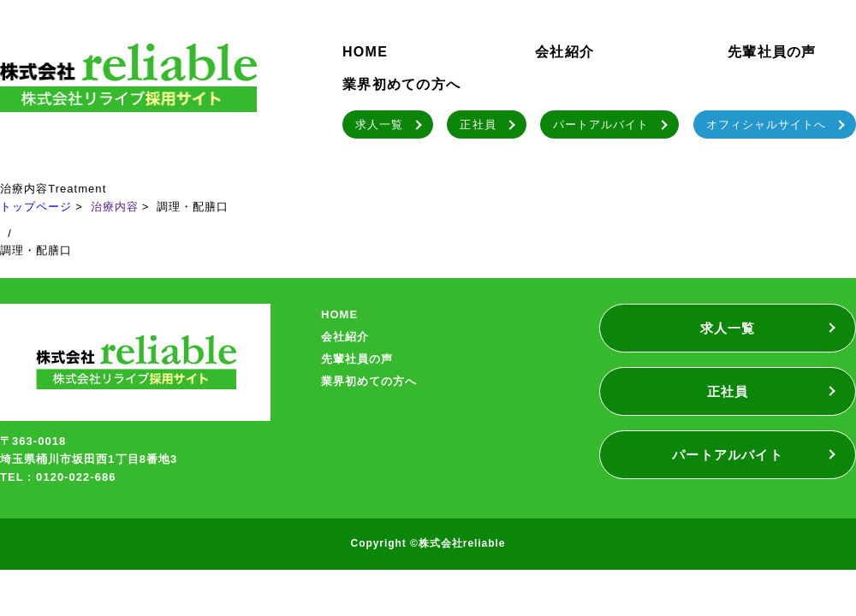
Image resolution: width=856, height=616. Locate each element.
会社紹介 (565, 52)
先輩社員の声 (772, 52)
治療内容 (115, 207)
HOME (365, 52)
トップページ (36, 207)
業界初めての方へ (401, 84)
